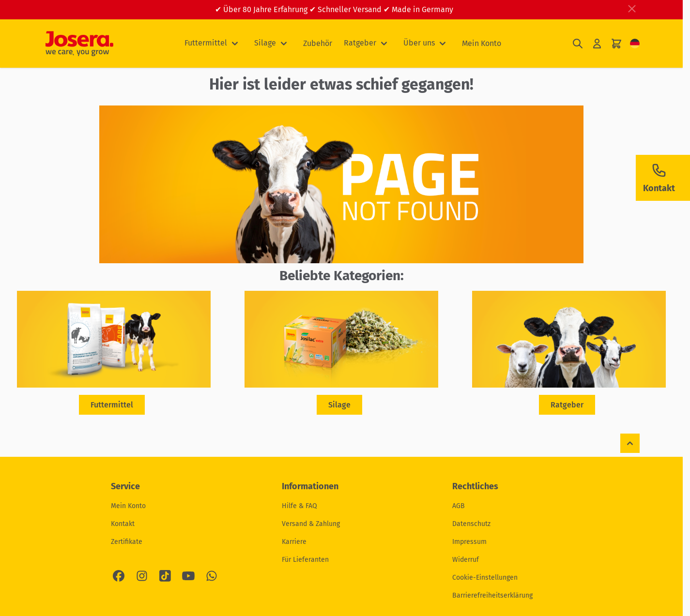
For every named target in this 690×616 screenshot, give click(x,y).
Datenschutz (471, 524)
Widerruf (466, 560)
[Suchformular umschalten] (578, 44)
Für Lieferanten (305, 560)
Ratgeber (360, 43)
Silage (265, 43)
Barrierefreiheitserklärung (492, 595)
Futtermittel (206, 43)
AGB (459, 506)
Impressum (469, 542)
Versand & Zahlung (311, 524)
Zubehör (318, 43)
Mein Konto (482, 43)
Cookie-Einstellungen (485, 578)
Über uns (419, 43)
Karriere (294, 542)
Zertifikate (127, 542)
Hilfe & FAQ (299, 506)
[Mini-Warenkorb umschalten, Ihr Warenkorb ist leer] (616, 44)
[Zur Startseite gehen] (79, 44)
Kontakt (123, 524)
